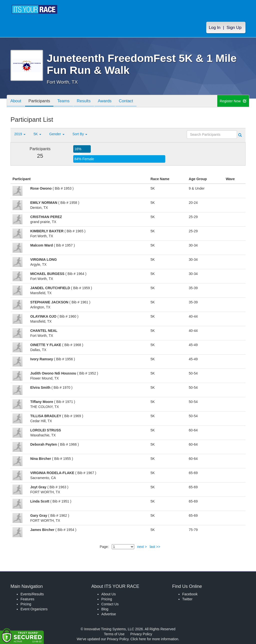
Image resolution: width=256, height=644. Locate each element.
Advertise (108, 614)
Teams (66, 101)
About (16, 101)
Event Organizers (34, 609)
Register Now (233, 101)
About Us (108, 594)
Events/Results (32, 594)
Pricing (26, 604)
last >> (155, 547)
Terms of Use (114, 634)
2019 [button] (20, 134)
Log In (215, 28)
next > (142, 547)
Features (27, 599)
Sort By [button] (80, 134)
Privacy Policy (141, 634)
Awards (109, 101)
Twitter (187, 599)
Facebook (190, 594)
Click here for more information (154, 639)
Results (87, 101)
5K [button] (37, 134)
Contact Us (110, 604)
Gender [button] (57, 134)
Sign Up (234, 28)
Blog (105, 609)
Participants (41, 101)
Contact (131, 101)
